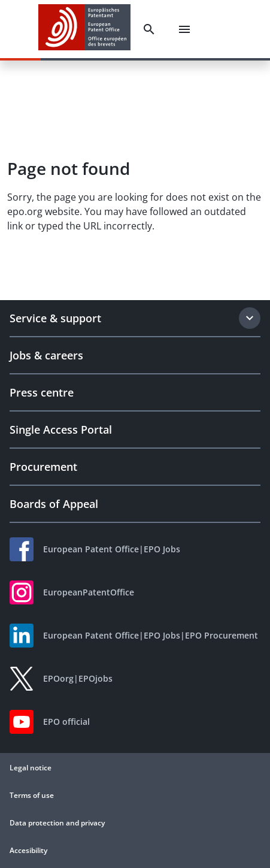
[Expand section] (250, 318)
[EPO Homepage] (84, 29)
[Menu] (184, 29)
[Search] (149, 29)
